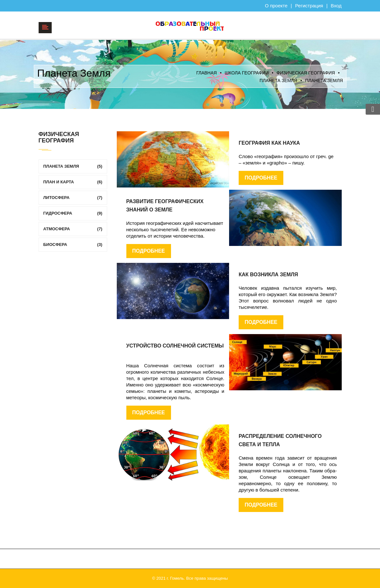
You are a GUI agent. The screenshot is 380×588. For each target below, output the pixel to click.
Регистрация (309, 6)
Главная (206, 73)
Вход (336, 6)
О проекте (276, 6)
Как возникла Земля (268, 275)
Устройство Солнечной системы (175, 346)
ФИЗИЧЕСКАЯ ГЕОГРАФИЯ (306, 73)
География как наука (269, 143)
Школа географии (246, 73)
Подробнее (261, 178)
